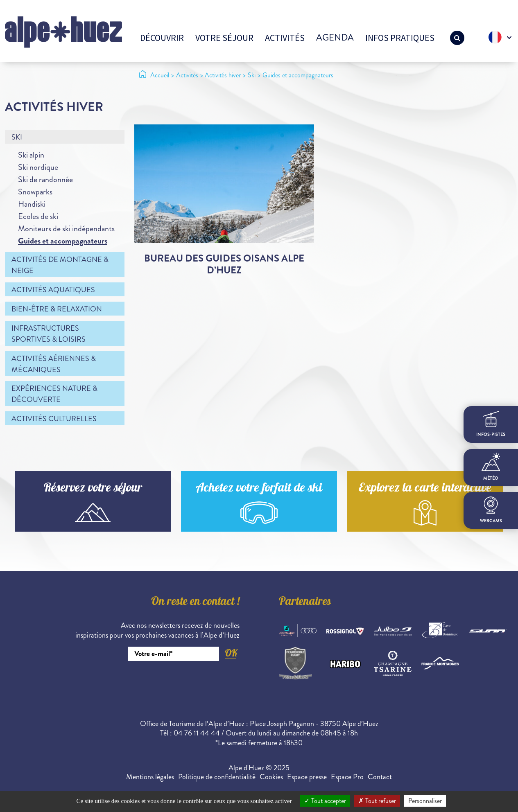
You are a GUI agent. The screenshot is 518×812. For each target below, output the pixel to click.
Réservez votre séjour (93, 489)
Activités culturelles (54, 419)
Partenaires (305, 602)
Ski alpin (31, 155)
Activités (285, 38)
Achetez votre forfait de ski (259, 489)
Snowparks (35, 192)
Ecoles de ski (38, 216)
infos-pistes (491, 424)
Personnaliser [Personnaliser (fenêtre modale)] (425, 801)
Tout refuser (377, 801)
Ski (17, 137)
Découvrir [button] (162, 38)
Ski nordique (38, 167)
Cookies (271, 777)
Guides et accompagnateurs (63, 241)
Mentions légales (150, 777)
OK (231, 653)
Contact (380, 777)
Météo (491, 467)
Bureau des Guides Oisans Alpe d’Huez (224, 264)
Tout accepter (325, 801)
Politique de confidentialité (217, 777)
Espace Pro (347, 777)
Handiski (32, 204)
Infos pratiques (400, 38)
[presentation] (177, 683)
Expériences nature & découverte (54, 394)
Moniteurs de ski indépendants (66, 229)
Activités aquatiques (53, 290)
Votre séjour (224, 38)
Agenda (335, 37)
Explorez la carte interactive (425, 489)
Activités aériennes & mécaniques (54, 364)
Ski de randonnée (45, 179)
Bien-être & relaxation (57, 309)
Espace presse (307, 777)
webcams (491, 510)
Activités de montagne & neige (60, 265)
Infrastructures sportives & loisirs (49, 334)
